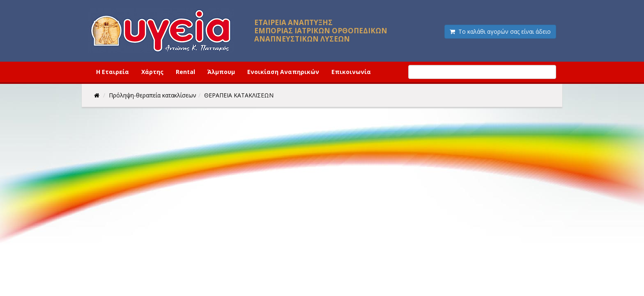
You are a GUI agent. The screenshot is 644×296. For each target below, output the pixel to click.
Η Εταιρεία (113, 72)
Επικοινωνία (351, 72)
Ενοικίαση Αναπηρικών (283, 72)
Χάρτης (152, 72)
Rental (185, 72)
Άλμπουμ (221, 72)
